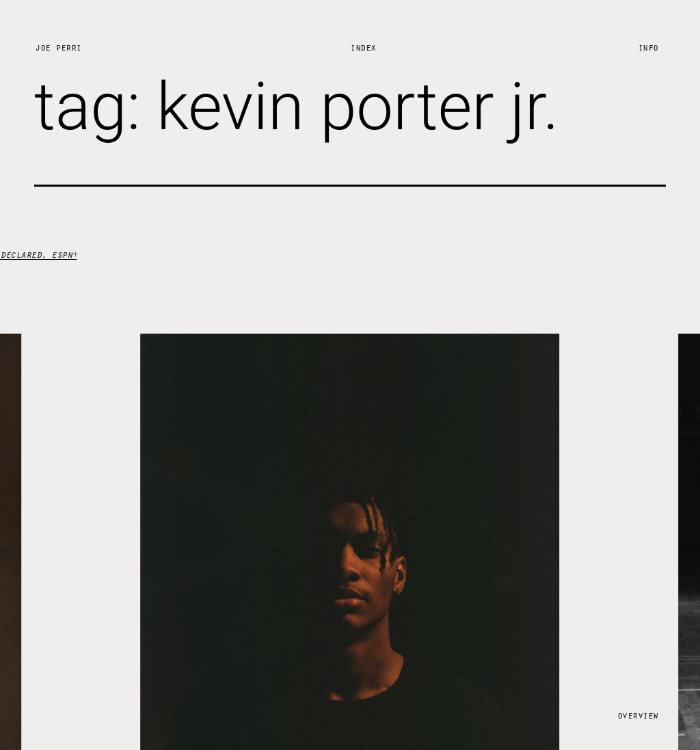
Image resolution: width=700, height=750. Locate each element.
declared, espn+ (39, 254)
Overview (638, 715)
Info (648, 47)
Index (363, 47)
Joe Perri (58, 47)
